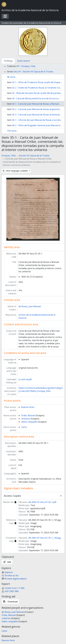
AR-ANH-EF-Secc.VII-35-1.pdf (42, 502)
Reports (7, 572)
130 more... (12, 131)
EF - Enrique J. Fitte (26, 66)
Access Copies (12, 496)
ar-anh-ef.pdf (25, 379)
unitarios (26, 419)
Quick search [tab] (23, 61)
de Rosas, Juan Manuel (30, 306)
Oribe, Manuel (28, 415)
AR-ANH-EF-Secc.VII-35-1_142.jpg (45, 538)
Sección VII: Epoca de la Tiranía (34, 156)
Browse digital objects (14, 579)
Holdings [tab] (8, 61)
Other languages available (16, 171)
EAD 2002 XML (10, 591)
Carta (24, 427)
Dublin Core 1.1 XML (13, 588)
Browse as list (10, 575)
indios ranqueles (29, 422)
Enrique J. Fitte (9, 156)
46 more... (12, 77)
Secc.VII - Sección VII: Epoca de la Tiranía (33, 72)
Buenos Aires (28, 407)
